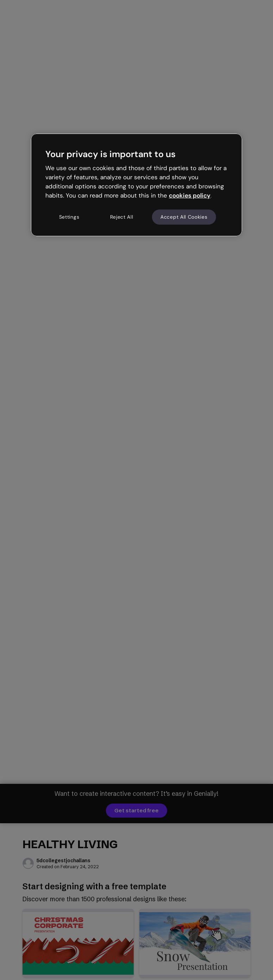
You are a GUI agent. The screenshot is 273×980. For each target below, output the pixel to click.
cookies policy (190, 195)
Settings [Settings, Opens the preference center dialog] (69, 217)
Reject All (122, 217)
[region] (136, 185)
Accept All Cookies (184, 217)
